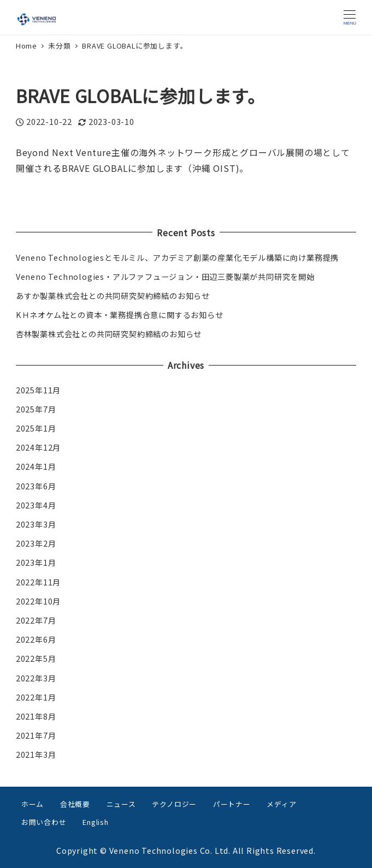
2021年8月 (36, 716)
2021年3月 (36, 755)
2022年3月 (36, 678)
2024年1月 (36, 466)
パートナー (232, 804)
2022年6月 (36, 639)
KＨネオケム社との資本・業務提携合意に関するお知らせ (120, 315)
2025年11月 (38, 390)
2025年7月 (36, 409)
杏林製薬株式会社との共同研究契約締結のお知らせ (109, 334)
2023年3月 (36, 524)
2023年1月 (36, 562)
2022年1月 (36, 697)
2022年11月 (38, 582)
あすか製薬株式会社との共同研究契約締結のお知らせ (113, 296)
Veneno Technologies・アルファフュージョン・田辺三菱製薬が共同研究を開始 (165, 277)
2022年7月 (36, 620)
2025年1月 (36, 428)
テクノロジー (174, 804)
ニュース (121, 804)
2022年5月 (36, 659)
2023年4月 (36, 505)
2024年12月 (38, 447)
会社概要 (75, 804)
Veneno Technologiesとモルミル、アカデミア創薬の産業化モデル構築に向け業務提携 (177, 258)
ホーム (33, 804)
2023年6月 (36, 486)
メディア (281, 804)
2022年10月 (38, 601)
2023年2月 (36, 543)
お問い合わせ (44, 822)
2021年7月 (36, 735)
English (96, 822)
